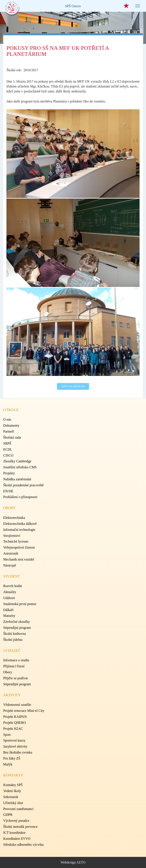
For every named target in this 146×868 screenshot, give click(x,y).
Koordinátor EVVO (17, 839)
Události (9, 598)
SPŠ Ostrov (73, 6)
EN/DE (8, 491)
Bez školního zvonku (18, 752)
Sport (7, 735)
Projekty (9, 473)
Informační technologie (19, 530)
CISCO (8, 455)
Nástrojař (10, 565)
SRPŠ (7, 443)
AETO (81, 862)
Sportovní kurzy (14, 740)
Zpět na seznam (73, 386)
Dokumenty (11, 425)
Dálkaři (8, 610)
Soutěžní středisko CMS (20, 467)
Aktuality (10, 592)
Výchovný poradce (16, 821)
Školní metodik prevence (20, 827)
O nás (7, 419)
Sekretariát (11, 797)
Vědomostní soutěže (17, 705)
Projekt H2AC (13, 729)
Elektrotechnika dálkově (20, 524)
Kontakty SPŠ (13, 785)
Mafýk (8, 764)
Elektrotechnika (14, 518)
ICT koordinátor (14, 833)
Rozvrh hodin (13, 586)
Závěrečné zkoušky (17, 622)
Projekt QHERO (14, 723)
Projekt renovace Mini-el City (24, 711)
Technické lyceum (16, 541)
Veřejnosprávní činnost (19, 547)
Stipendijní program (17, 628)
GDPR (8, 815)
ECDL (8, 449)
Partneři (9, 431)
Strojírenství (12, 536)
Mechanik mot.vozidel (19, 559)
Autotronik (11, 553)
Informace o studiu (16, 660)
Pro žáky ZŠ (12, 758)
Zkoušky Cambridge (17, 461)
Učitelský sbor (13, 803)
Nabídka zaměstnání (17, 479)
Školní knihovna (14, 634)
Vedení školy (12, 791)
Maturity (9, 616)
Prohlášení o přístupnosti (20, 497)
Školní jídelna (13, 640)
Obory (8, 672)
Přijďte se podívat (15, 678)
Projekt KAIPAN (15, 717)
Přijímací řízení (14, 666)
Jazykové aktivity (15, 746)
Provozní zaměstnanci (18, 809)
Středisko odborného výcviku (23, 845)
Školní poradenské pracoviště (23, 485)
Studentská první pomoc (20, 604)
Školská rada (12, 437)
